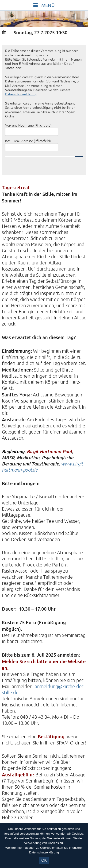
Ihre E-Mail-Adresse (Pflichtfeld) (28, 141)
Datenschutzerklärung (21, 94)
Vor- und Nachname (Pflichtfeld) (28, 126)
